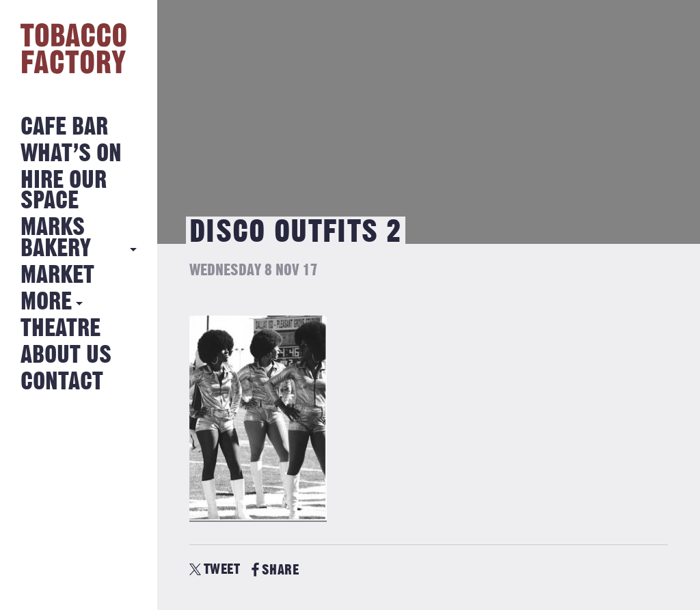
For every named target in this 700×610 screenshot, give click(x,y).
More (46, 302)
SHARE (275, 570)
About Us (66, 356)
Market (57, 276)
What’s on (71, 154)
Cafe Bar (64, 127)
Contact (62, 382)
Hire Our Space (64, 191)
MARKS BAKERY (56, 238)
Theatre (60, 329)
